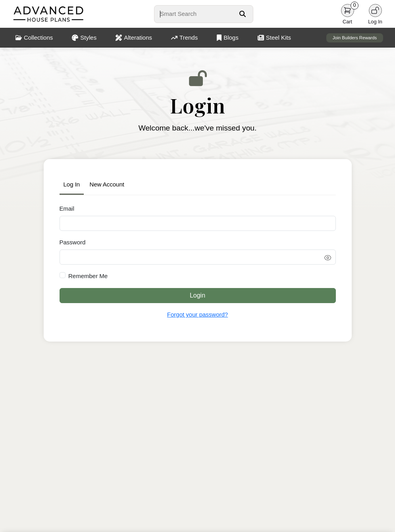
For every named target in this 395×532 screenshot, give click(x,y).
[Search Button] (243, 14)
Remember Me (88, 276)
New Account (107, 184)
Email (67, 208)
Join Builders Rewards (355, 38)
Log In (72, 184)
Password (73, 242)
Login (197, 295)
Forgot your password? (197, 314)
